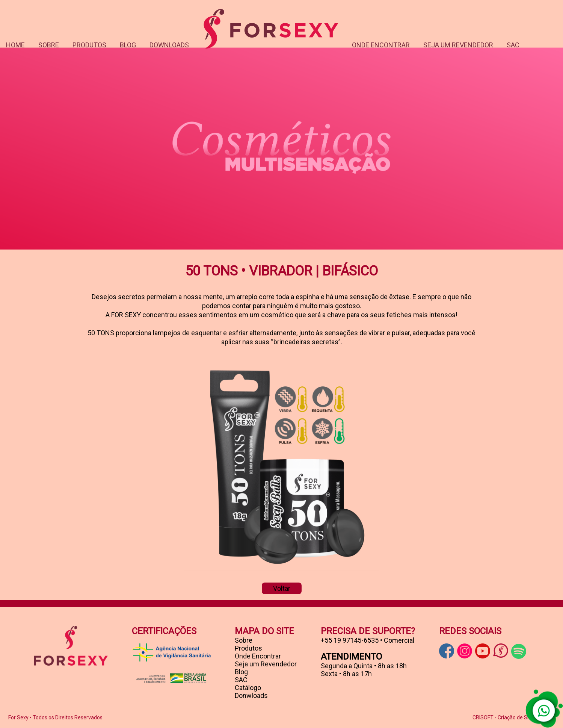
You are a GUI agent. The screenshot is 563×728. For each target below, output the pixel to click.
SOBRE (49, 45)
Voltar (282, 588)
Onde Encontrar (258, 656)
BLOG (128, 45)
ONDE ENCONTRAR (381, 45)
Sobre (244, 640)
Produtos (248, 648)
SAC (513, 45)
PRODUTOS (89, 45)
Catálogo (248, 688)
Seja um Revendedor (266, 664)
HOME (15, 45)
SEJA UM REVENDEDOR (458, 45)
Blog (241, 672)
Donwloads (251, 695)
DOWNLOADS (169, 45)
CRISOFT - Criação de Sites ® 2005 (514, 717)
